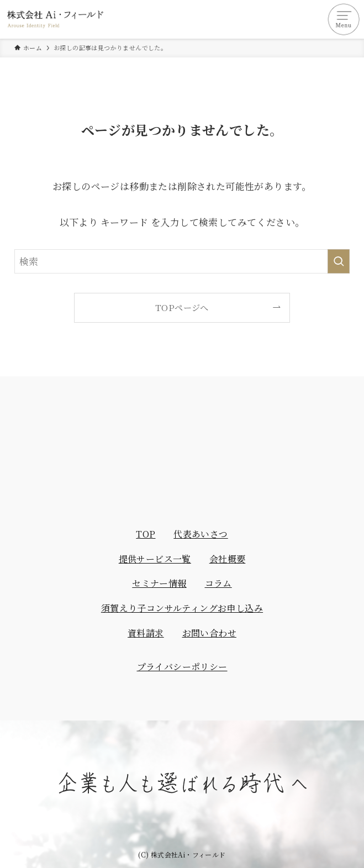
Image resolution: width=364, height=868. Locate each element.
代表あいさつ (201, 534)
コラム (218, 583)
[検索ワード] (182, 261)
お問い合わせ (209, 633)
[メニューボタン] (345, 19)
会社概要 (228, 559)
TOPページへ (182, 307)
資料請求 (146, 633)
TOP (146, 534)
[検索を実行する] (339, 261)
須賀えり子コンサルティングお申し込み (182, 608)
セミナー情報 (159, 583)
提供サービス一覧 (155, 559)
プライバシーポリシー (182, 667)
